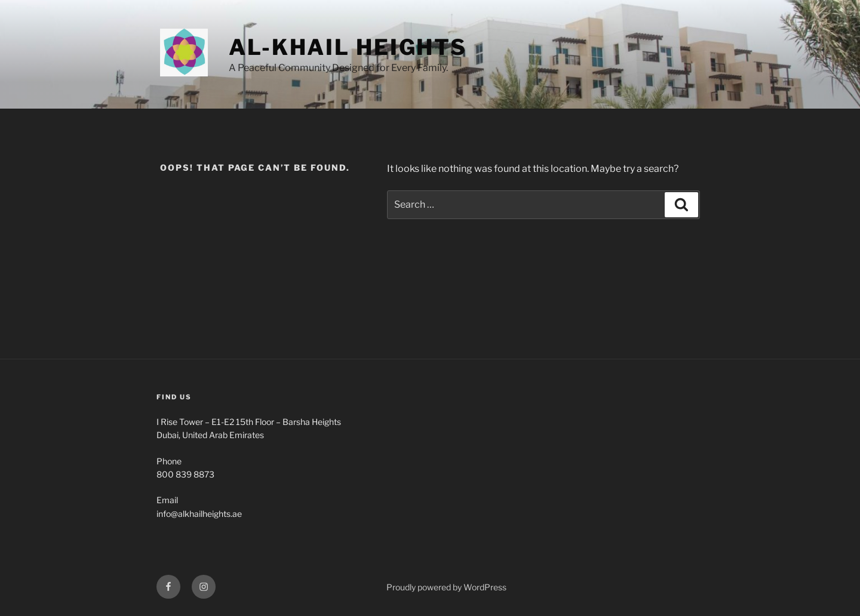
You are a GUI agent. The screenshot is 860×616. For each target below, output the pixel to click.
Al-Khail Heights (348, 47)
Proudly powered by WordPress (446, 587)
